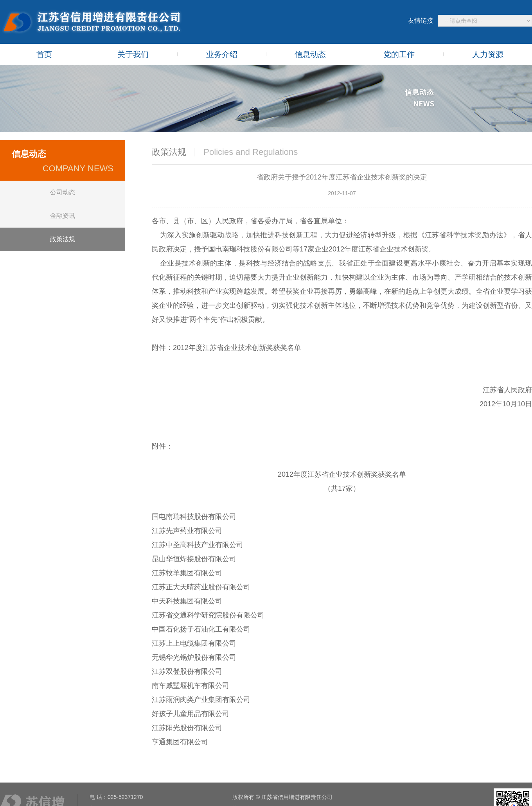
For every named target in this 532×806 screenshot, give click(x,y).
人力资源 (488, 54)
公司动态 (63, 192)
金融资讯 (63, 216)
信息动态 (310, 54)
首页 (44, 54)
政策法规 (63, 239)
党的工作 (399, 54)
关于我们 (133, 54)
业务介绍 (222, 54)
